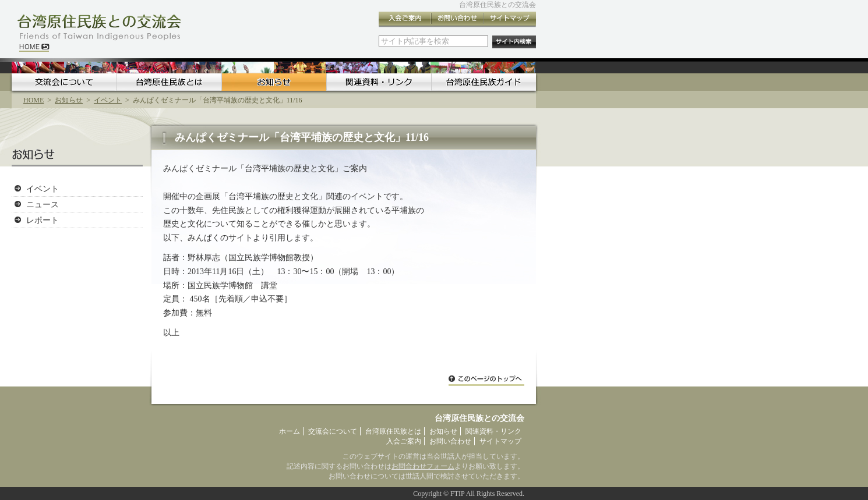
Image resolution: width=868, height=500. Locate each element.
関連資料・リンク (379, 82)
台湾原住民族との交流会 (497, 5)
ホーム (290, 431)
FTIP (457, 494)
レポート (43, 220)
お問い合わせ (457, 19)
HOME (33, 100)
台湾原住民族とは (169, 82)
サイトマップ (510, 19)
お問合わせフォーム (423, 466)
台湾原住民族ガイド (484, 82)
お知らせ (274, 82)
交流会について (64, 82)
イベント (108, 100)
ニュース (43, 204)
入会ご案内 (405, 19)
